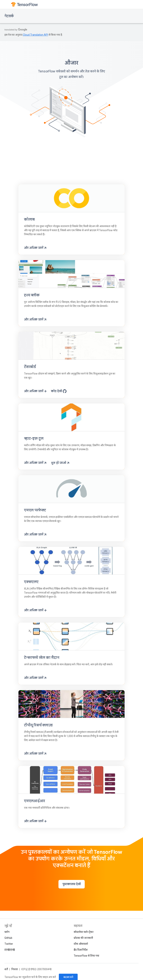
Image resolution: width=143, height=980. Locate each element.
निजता (15, 969)
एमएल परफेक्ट (35, 510)
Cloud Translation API (35, 35)
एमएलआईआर (35, 801)
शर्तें (6, 969)
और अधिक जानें (36, 248)
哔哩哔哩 (10, 950)
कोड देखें (59, 391)
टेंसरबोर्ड (30, 367)
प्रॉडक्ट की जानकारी (83, 938)
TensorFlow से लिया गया (86, 956)
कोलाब (29, 219)
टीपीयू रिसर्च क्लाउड (38, 725)
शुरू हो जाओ (61, 463)
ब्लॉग (7, 932)
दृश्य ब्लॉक (32, 295)
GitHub (8, 938)
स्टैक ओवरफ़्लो (81, 944)
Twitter (9, 944)
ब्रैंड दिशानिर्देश (81, 950)
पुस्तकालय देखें (72, 884)
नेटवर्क (9, 16)
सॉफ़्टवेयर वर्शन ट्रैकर (84, 932)
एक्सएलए (31, 582)
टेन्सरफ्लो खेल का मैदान (42, 658)
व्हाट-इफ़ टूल (34, 438)
